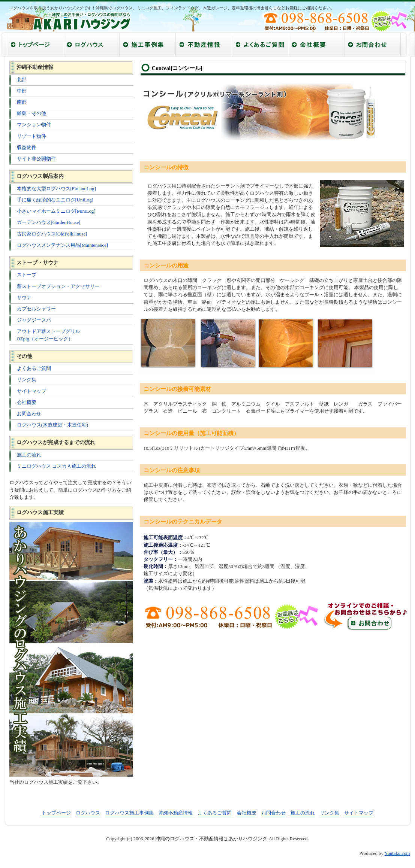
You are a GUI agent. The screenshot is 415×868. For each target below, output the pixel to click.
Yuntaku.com (397, 853)
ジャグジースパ (34, 320)
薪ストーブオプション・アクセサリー (58, 286)
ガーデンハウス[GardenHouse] (49, 222)
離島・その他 (31, 113)
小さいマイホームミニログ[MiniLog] (56, 211)
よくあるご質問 (34, 368)
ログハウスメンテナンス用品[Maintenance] (63, 245)
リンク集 (27, 380)
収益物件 (27, 148)
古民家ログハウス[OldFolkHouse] (52, 234)
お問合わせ (29, 414)
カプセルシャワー (36, 309)
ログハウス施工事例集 (129, 813)
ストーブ (27, 275)
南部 (22, 102)
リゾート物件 (31, 136)
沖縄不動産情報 (176, 813)
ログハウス (88, 813)
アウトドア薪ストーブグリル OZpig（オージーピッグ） (49, 335)
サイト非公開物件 (36, 159)
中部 (22, 91)
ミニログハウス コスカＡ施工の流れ (56, 466)
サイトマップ (31, 391)
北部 (22, 80)
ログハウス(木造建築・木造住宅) (53, 425)
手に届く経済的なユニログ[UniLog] (55, 200)
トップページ (56, 813)
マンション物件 (34, 125)
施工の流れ (29, 455)
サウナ (24, 298)
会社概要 (27, 403)
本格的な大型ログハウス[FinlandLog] (56, 189)
